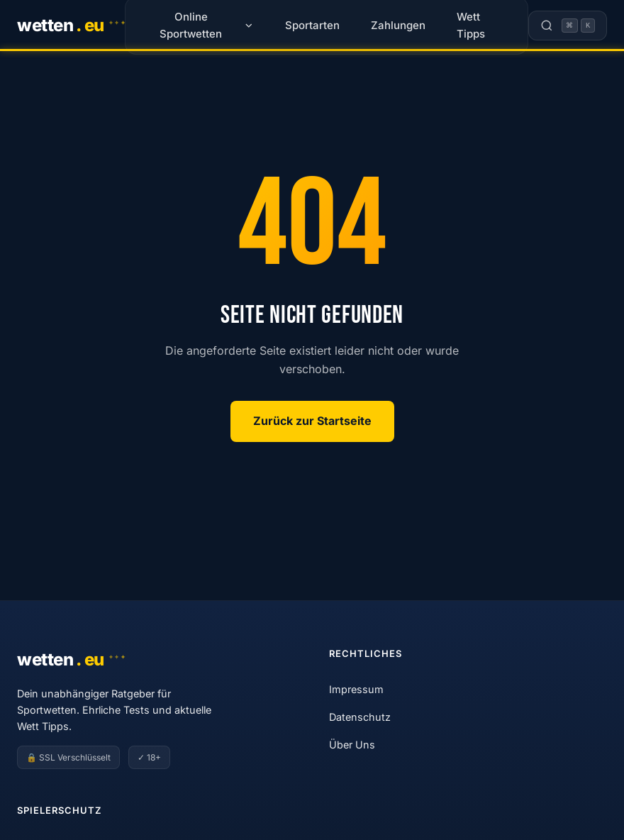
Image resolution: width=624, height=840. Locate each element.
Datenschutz (360, 717)
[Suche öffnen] (568, 26)
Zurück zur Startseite (312, 421)
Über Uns (352, 745)
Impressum (356, 689)
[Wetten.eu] (71, 26)
